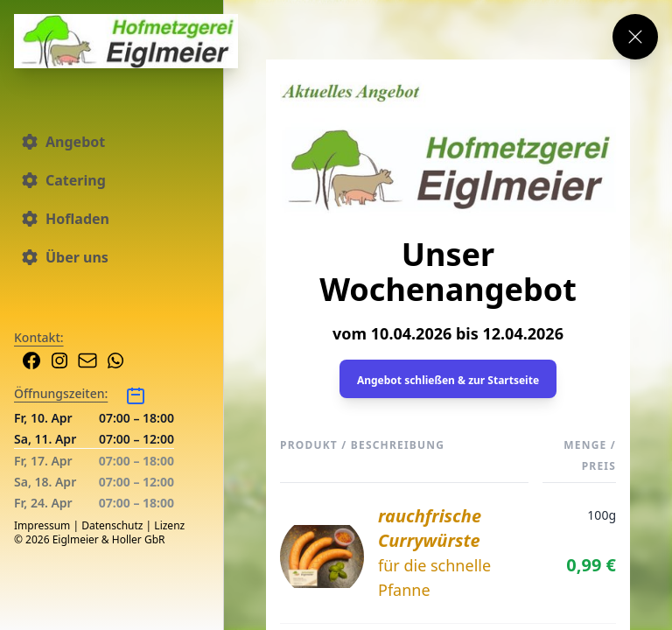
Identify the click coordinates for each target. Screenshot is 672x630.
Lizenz (169, 525)
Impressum (42, 525)
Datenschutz (112, 525)
